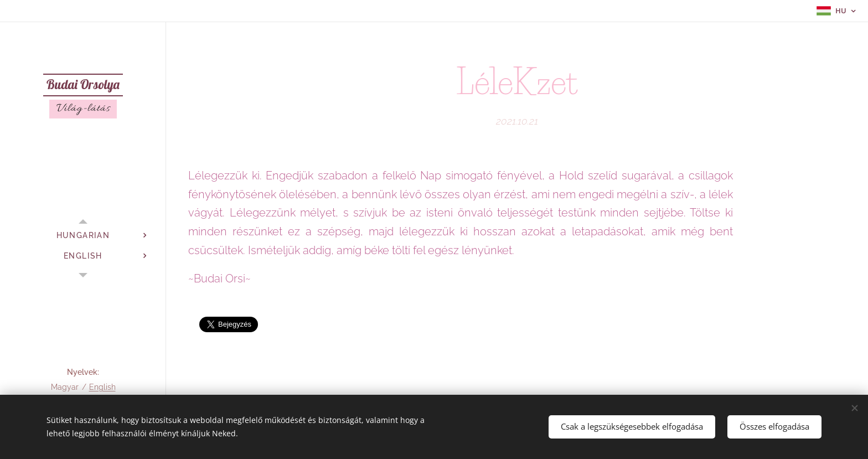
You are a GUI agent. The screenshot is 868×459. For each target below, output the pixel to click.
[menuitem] (83, 236)
